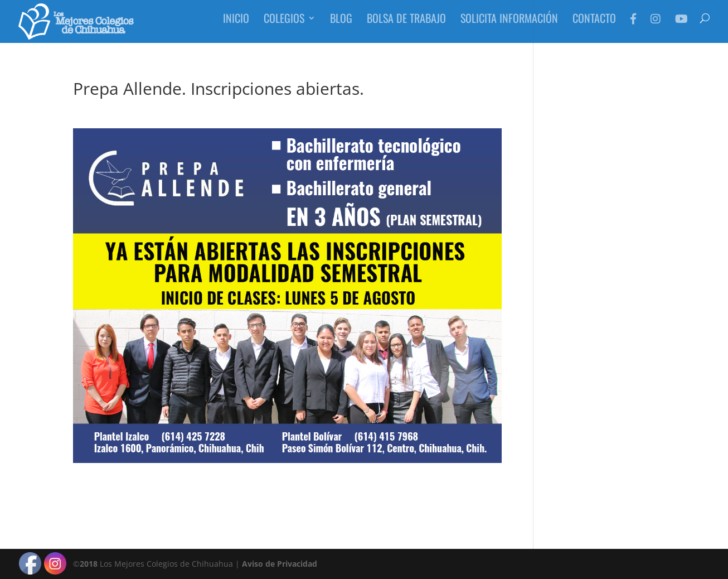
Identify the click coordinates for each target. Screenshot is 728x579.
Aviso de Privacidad (280, 564)
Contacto (594, 25)
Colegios (284, 25)
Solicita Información (509, 25)
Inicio (236, 25)
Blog (341, 25)
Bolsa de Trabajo (406, 25)
